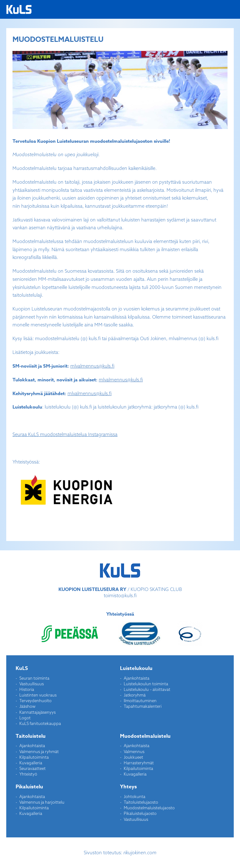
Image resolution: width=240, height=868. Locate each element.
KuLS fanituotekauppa (40, 723)
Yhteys (128, 787)
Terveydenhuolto (35, 701)
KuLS (22, 668)
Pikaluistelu (29, 787)
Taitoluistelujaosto (141, 802)
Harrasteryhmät (139, 763)
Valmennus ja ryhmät (39, 751)
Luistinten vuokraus (38, 695)
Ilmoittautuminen (140, 701)
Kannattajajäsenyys (37, 712)
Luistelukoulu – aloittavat (147, 689)
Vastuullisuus (32, 684)
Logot (25, 718)
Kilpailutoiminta (34, 757)
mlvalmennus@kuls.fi (92, 366)
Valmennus (134, 751)
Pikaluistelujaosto (140, 813)
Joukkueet (133, 757)
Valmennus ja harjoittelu (42, 802)
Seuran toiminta (34, 678)
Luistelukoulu (136, 668)
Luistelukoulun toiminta (146, 684)
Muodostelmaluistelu (145, 736)
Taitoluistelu (31, 736)
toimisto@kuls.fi (120, 595)
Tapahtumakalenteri (143, 706)
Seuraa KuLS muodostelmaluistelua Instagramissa (65, 434)
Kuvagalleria (31, 763)
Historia (27, 689)
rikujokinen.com (140, 853)
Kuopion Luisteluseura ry (19, 9)
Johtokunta (135, 796)
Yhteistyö (28, 774)
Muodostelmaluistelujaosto (149, 808)
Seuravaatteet (32, 768)
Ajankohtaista (137, 678)
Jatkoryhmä (135, 695)
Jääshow (27, 706)
